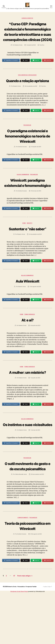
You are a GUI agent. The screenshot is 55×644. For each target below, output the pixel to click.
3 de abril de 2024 (31, 58)
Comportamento (23, 564)
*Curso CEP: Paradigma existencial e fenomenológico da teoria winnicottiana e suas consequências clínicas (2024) (27, 39)
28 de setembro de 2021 (31, 105)
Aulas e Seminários (23, 198)
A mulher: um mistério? (27, 408)
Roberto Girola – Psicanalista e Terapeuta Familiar (23, 638)
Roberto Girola (18, 58)
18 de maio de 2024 (36, 220)
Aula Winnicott (28, 316)
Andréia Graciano (22, 170)
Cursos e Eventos (27, 21)
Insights (30, 253)
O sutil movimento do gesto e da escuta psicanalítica (27, 510)
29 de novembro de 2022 (38, 521)
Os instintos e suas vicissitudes (27, 463)
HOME (24, 253)
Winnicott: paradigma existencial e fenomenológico (28, 209)
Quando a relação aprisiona (27, 96)
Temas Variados (30, 349)
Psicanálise (27, 144)
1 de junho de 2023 (35, 413)
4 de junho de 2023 (35, 361)
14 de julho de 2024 (36, 170)
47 (16, 628)
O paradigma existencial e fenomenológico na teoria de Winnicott (28, 157)
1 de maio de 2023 (35, 471)
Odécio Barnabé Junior (21, 521)
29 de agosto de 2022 (36, 586)
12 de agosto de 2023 (35, 321)
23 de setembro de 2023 (35, 269)
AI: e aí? (27, 355)
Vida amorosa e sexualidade (27, 88)
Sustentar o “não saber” (27, 261)
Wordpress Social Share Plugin (19, 643)
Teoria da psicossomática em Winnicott (28, 575)
